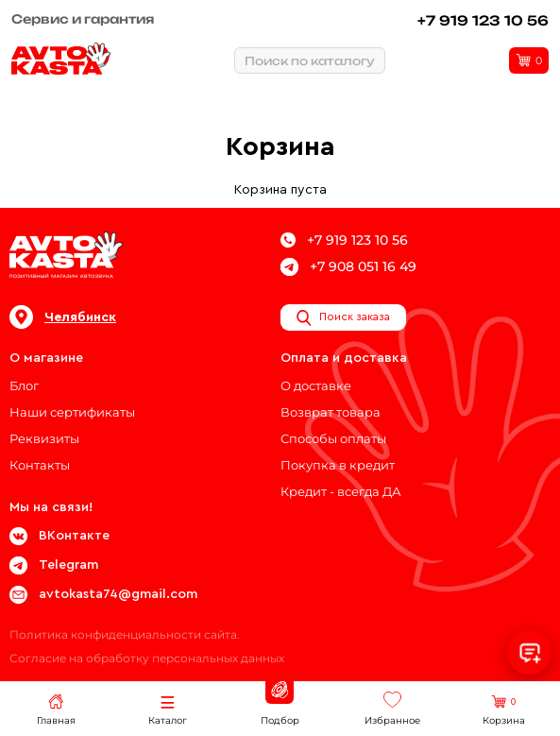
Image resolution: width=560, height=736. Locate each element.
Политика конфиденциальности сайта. (125, 634)
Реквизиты (44, 438)
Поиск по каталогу (310, 61)
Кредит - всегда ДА (341, 491)
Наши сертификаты (72, 412)
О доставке (316, 385)
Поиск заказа (343, 317)
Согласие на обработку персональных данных (147, 658)
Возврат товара (331, 412)
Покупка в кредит (338, 465)
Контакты (40, 465)
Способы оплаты (333, 438)
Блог (24, 385)
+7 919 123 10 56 (483, 20)
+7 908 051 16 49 (348, 267)
